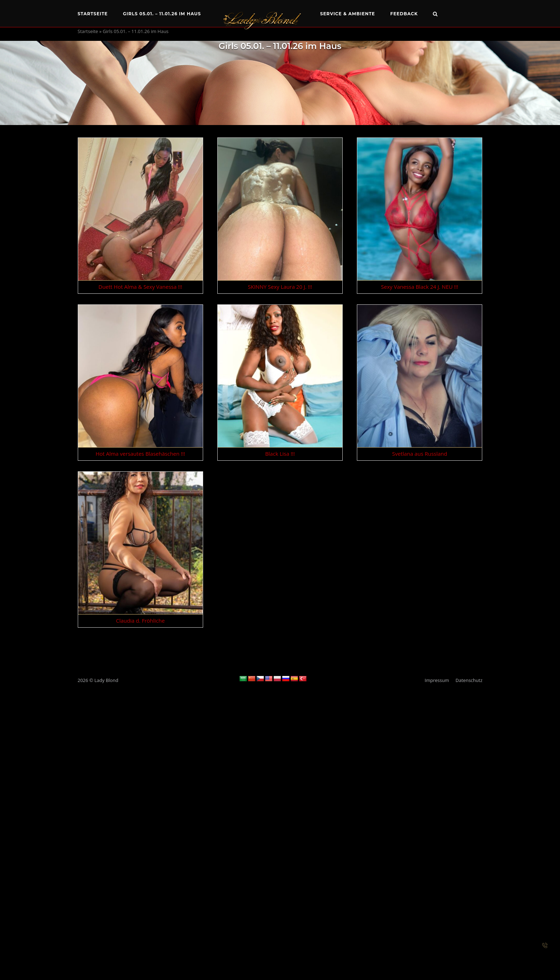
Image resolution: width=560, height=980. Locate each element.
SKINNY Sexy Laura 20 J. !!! (280, 287)
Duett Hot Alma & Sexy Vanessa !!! (140, 287)
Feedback (404, 14)
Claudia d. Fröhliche (140, 621)
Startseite (93, 14)
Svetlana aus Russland (420, 454)
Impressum (437, 680)
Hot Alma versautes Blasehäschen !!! (140, 454)
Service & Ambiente (348, 14)
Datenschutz (469, 680)
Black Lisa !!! (280, 454)
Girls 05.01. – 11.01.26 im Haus (162, 14)
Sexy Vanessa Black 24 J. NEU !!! (420, 287)
